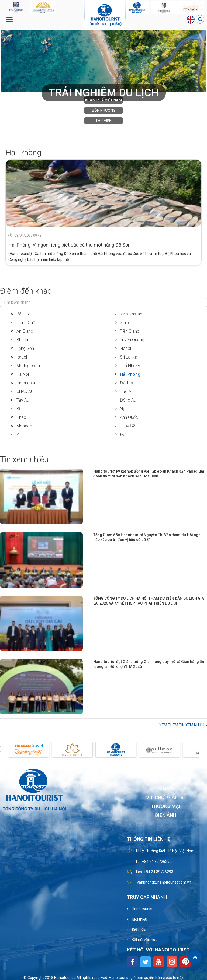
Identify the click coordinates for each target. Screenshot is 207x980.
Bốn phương (104, 110)
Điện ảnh (166, 815)
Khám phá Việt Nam (103, 100)
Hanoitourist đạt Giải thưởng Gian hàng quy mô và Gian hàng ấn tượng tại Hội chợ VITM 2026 (149, 664)
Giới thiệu (139, 919)
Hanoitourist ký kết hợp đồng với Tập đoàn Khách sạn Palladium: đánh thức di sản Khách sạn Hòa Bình (149, 474)
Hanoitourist (142, 909)
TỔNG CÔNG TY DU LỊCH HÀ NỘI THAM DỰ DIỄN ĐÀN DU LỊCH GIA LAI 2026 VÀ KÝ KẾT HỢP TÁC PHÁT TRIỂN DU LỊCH (149, 601)
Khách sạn (165, 771)
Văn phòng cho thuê (165, 780)
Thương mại (165, 807)
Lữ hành (166, 789)
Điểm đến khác (26, 291)
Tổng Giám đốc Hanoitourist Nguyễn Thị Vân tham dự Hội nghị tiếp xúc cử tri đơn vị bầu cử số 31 (147, 537)
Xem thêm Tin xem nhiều (182, 725)
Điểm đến (139, 929)
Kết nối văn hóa (144, 940)
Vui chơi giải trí (165, 798)
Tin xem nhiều (24, 459)
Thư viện (103, 121)
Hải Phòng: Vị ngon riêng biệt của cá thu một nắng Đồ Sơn (70, 245)
